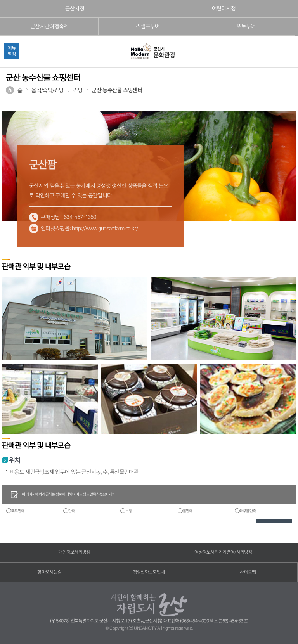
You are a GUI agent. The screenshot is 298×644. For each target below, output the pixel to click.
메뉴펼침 (12, 51)
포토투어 (246, 26)
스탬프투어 (148, 26)
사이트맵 (248, 572)
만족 (72, 511)
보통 (129, 511)
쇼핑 (78, 90)
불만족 (188, 511)
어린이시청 (224, 9)
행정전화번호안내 (149, 572)
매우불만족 (248, 511)
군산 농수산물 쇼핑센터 (117, 90)
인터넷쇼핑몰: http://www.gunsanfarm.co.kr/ (89, 229)
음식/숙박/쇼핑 (47, 90)
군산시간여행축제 (49, 26)
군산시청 (75, 9)
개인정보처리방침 (74, 552)
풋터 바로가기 (0, 0)
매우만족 (18, 511)
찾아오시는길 (49, 572)
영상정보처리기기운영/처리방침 (223, 552)
